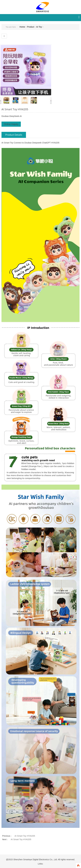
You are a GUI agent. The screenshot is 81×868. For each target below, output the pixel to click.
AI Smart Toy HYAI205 (15, 109)
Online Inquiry (11, 124)
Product (31, 27)
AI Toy (39, 27)
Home (22, 27)
